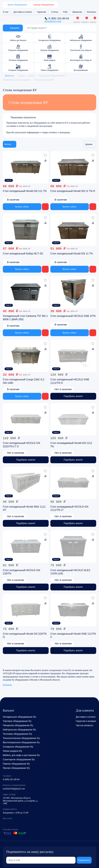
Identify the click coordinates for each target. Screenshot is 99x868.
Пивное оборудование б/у (16, 764)
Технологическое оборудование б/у (21, 738)
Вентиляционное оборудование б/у (21, 742)
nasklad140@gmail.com (14, 789)
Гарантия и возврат (86, 721)
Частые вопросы (85, 725)
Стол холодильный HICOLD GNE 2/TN (73, 316)
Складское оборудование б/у (18, 747)
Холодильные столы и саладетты (17, 80)
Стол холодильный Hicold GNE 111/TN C (73, 635)
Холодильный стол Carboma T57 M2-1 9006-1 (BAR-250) (25, 318)
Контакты (92, 12)
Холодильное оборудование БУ (52, 76)
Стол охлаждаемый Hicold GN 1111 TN (71, 445)
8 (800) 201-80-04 (11, 779)
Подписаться (84, 860)
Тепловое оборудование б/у (17, 734)
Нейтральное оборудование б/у (19, 730)
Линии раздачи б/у (12, 751)
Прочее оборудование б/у (16, 768)
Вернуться (8, 76)
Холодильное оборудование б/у (19, 717)
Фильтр (10, 144)
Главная (21, 76)
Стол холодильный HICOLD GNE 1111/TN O (70, 381)
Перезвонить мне (53, 21)
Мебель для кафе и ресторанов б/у (21, 755)
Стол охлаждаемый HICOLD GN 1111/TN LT (69, 508)
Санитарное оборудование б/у (19, 759)
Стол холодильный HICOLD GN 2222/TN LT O (21, 445)
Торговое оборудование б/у (17, 721)
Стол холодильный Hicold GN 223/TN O (25, 635)
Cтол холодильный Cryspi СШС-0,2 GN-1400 (24, 381)
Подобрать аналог (73, 396)
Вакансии (77, 12)
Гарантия (42, 12)
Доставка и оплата (23, 12)
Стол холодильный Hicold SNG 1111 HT (24, 508)
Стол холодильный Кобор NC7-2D (23, 253)
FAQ (65, 12)
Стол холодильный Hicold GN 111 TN (25, 191)
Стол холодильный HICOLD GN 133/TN (21, 572)
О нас (6, 12)
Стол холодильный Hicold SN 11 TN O (73, 191)
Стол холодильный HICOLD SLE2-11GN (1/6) (71, 572)
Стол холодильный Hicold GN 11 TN (71, 253)
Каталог (32, 76)
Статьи (55, 12)
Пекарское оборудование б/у (18, 725)
